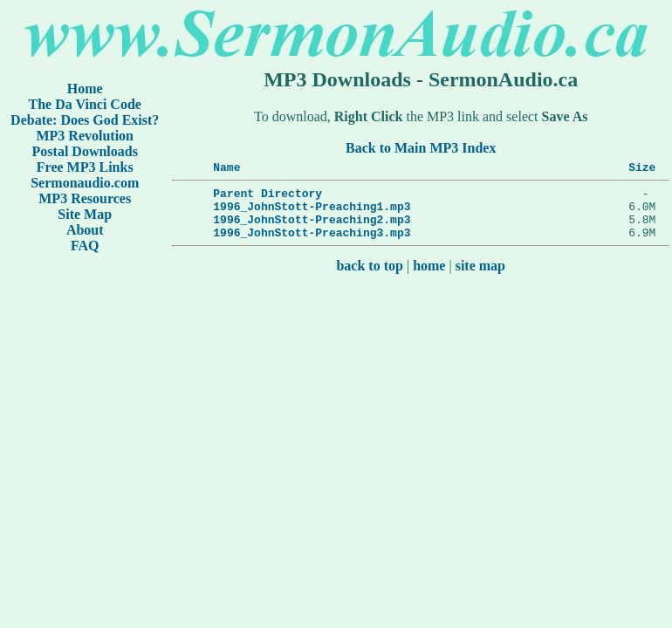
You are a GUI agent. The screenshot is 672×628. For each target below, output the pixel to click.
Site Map (85, 214)
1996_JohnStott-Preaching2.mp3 (312, 229)
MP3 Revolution (86, 136)
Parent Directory (267, 198)
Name (226, 169)
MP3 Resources (85, 198)
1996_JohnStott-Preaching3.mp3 (312, 245)
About (85, 230)
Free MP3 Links (85, 167)
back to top (370, 279)
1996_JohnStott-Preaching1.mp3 (312, 214)
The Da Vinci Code (85, 104)
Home (85, 89)
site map (480, 279)
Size (642, 169)
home (429, 279)
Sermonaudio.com (85, 183)
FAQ (85, 246)
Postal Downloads (85, 151)
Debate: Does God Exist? (85, 120)
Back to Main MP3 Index (421, 148)
